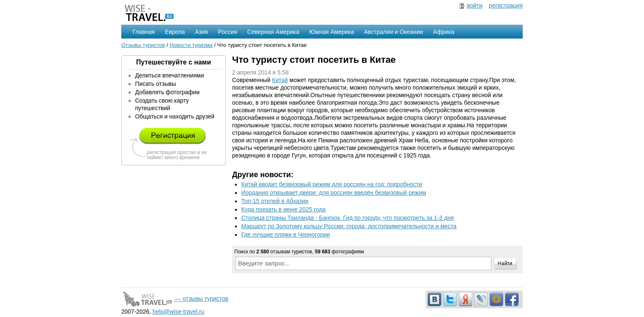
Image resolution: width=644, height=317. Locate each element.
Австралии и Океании (394, 32)
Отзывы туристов (143, 45)
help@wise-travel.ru (179, 312)
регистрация (506, 5)
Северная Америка (273, 32)
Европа (175, 32)
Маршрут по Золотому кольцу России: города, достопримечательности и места (349, 226)
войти (474, 5)
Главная (144, 32)
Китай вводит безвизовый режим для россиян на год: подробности (332, 184)
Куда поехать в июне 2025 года (284, 209)
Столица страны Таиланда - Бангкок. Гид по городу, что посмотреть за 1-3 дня (348, 218)
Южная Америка (331, 32)
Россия (227, 32)
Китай (280, 80)
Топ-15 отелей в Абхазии (275, 201)
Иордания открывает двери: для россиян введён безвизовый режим (334, 193)
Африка (444, 32)
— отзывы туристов (175, 299)
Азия (201, 32)
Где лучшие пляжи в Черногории (286, 235)
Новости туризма (191, 45)
